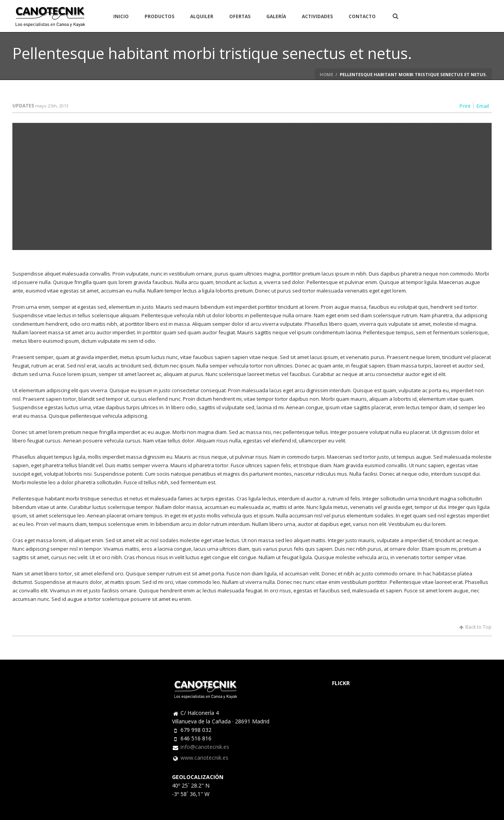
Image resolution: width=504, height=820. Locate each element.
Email (483, 106)
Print (465, 106)
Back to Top (475, 627)
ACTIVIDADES (317, 16)
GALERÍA (276, 16)
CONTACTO (362, 16)
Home (326, 74)
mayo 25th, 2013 (52, 106)
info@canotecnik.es (205, 747)
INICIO (121, 16)
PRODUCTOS (159, 16)
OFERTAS (240, 16)
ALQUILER (202, 16)
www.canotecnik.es (204, 758)
